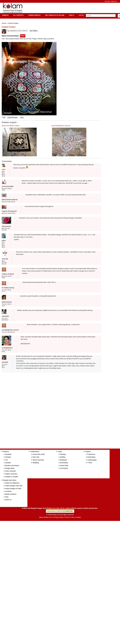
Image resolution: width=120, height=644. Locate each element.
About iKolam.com (46, 517)
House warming (38, 460)
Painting (63, 454)
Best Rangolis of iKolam (54, 15)
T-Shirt (90, 463)
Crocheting (64, 468)
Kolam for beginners (12, 483)
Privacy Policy (58, 517)
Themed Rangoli (34, 15)
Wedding (36, 463)
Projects (88, 452)
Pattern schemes (11, 474)
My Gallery (34, 31)
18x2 (22, 117)
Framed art (91, 454)
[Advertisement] (67, 8)
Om (6, 460)
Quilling (63, 457)
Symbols (8, 454)
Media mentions (11, 494)
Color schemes (10, 471)
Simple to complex (12, 477)
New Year (36, 457)
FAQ (7, 497)
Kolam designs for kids (13, 489)
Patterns (6, 452)
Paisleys (8, 457)
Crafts (71, 15)
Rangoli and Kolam (10, 480)
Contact (78, 517)
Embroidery (64, 463)
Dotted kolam (13, 117)
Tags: (4, 117)
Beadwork (63, 460)
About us (8, 500)
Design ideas (10, 468)
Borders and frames (12, 466)
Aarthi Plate (64, 466)
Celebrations (35, 452)
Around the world (39, 454)
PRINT (23, 36)
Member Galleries (111, 1)
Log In (81, 15)
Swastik (8, 463)
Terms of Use (69, 517)
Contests (8, 491)
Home (4, 23)
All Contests (18, 15)
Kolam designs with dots (14, 486)
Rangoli (5, 15)
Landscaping (92, 460)
